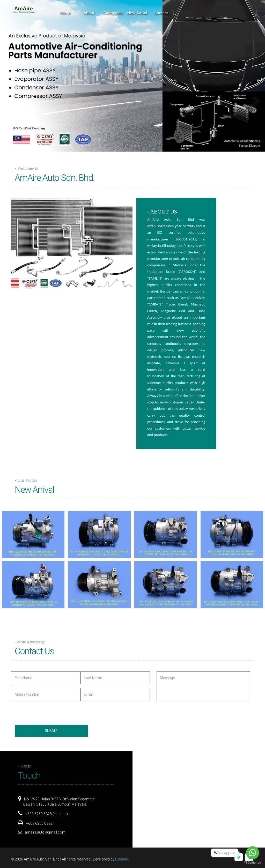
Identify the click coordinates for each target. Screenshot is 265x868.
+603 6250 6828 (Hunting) (46, 814)
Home (65, 13)
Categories (113, 13)
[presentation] (45, 712)
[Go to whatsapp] (253, 853)
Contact (161, 13)
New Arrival (137, 13)
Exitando (122, 859)
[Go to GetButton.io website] (253, 863)
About (89, 13)
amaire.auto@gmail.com (45, 832)
